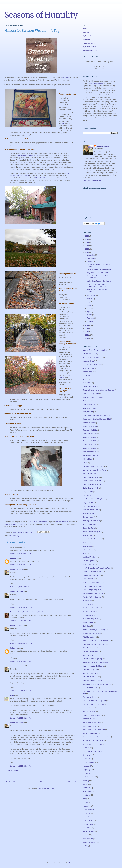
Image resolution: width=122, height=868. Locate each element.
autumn (13, 536)
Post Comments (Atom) (46, 789)
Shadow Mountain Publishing (93, 666)
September (91, 295)
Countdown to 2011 (90, 426)
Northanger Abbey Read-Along (94, 630)
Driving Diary (87, 459)
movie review (87, 820)
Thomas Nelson (88, 708)
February (91, 318)
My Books (86, 39)
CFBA (85, 379)
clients (85, 784)
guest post (86, 813)
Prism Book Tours (89, 648)
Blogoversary (87, 372)
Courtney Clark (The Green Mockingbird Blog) (28, 612)
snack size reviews (89, 842)
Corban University (89, 423)
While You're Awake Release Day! (99, 269)
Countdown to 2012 (90, 430)
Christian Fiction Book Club (93, 397)
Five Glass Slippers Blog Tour (93, 499)
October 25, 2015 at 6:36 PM (21, 553)
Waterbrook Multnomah (91, 722)
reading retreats (88, 831)
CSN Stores (87, 383)
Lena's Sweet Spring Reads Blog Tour (96, 568)
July (89, 302)
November (91, 258)
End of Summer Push (90, 488)
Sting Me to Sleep (89, 673)
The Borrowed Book (90, 688)
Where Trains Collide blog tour (94, 730)
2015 (87, 252)
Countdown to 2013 (90, 434)
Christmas (86, 401)
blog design (87, 770)
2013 (87, 328)
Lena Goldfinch (88, 564)
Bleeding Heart (88, 361)
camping (86, 781)
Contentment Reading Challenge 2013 (97, 419)
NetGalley (86, 626)
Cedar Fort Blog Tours (91, 394)
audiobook (86, 759)
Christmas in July (89, 405)
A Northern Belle (62, 522)
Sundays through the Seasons (94, 680)
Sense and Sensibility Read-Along (95, 662)
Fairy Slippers (88, 492)
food (84, 799)
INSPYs (86, 542)
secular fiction (88, 839)
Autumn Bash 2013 (90, 354)
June (89, 305)
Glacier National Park (90, 510)
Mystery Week (88, 622)
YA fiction (86, 748)
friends (85, 802)
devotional (86, 795)
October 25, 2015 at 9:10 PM (21, 564)
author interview (88, 762)
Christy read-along (89, 408)
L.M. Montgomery (89, 561)
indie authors (87, 817)
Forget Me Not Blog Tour (92, 506)
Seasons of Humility (41, 15)
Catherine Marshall (90, 386)
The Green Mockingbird (38, 522)
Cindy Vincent (88, 412)
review (85, 835)
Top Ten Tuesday (89, 711)
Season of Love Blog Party (92, 659)
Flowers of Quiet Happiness (15, 524)
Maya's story (87, 601)
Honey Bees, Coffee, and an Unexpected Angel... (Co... (97, 285)
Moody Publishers (89, 612)
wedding (86, 846)
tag (18, 536)
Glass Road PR (88, 513)
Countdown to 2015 (90, 441)
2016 (87, 249)
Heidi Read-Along (89, 524)
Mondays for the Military (91, 608)
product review (88, 824)
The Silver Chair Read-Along (93, 704)
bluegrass (86, 773)
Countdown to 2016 (90, 444)
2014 (87, 325)
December (91, 255)
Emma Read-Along (90, 473)
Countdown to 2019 (90, 452)
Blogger (71, 863)
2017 (87, 246)
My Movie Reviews (89, 43)
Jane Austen (87, 546)
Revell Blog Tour (89, 655)
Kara (12, 695)
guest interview (88, 810)
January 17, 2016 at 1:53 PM (21, 718)
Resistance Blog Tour (90, 651)
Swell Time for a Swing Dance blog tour (97, 684)
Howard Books (88, 535)
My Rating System (89, 47)
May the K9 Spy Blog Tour (92, 597)
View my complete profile (92, 180)
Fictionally (66, 78)
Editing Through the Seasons (93, 466)
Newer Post (11, 781)
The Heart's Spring (89, 697)
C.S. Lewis (87, 375)
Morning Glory (88, 615)
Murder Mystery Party (90, 619)
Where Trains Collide (90, 726)
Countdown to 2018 (90, 448)
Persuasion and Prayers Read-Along (96, 640)
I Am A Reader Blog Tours (92, 539)
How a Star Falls (89, 528)
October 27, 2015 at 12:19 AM (21, 587)
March (90, 315)
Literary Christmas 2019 (91, 575)
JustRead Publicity (89, 557)
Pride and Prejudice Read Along (94, 644)
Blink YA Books (88, 368)
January (90, 321)
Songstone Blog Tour (90, 670)
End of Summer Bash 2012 (93, 484)
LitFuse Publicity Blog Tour (92, 572)
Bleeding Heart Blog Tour (92, 365)
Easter (85, 463)
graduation (86, 806)
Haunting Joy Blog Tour (91, 521)
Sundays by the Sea (90, 677)
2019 (87, 239)
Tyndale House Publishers (92, 715)
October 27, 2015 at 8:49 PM (21, 621)
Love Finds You (88, 579)
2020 (87, 236)
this (63, 123)
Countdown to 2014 (90, 437)
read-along (87, 828)
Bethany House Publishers (92, 357)
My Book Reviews (89, 36)
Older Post (72, 781)
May (89, 308)
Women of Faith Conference (93, 741)
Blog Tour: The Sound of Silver (98, 273)
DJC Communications (91, 455)
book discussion (89, 777)
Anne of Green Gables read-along (95, 350)
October (90, 261)
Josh (84, 553)
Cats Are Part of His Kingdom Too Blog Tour (99, 390)
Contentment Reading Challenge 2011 (97, 415)
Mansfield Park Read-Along (93, 593)
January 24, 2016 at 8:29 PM (21, 766)
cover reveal (87, 791)
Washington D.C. (89, 719)
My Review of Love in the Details (99, 281)
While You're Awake (90, 733)
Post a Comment (14, 771)
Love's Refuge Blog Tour (92, 590)
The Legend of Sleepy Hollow (28, 155)
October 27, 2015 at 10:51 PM (21, 643)
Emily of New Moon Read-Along (94, 470)
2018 (87, 242)
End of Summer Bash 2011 (93, 481)
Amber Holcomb (17, 569)
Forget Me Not (88, 503)
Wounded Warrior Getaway (93, 744)
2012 (87, 332)
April (89, 312)
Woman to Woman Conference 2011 (96, 737)
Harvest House (88, 517)
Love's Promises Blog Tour (92, 586)
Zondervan (87, 755)
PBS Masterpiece (89, 637)
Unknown (14, 648)
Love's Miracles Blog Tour (92, 582)
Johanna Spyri (88, 550)
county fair (86, 788)
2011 (87, 335)
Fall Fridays (87, 495)
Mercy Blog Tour (89, 604)
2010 (87, 338)
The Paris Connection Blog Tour (94, 701)
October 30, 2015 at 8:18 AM (21, 661)
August (90, 299)
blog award (87, 766)
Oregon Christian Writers (92, 633)
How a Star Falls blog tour (92, 532)
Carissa (13, 558)
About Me (86, 32)
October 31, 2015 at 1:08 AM (21, 691)
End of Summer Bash (90, 477)
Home (42, 781)
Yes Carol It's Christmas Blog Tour (95, 751)
